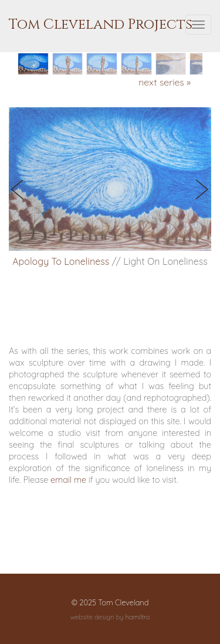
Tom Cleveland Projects (101, 25)
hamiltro (138, 617)
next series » (165, 82)
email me (68, 480)
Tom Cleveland (123, 602)
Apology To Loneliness (61, 261)
